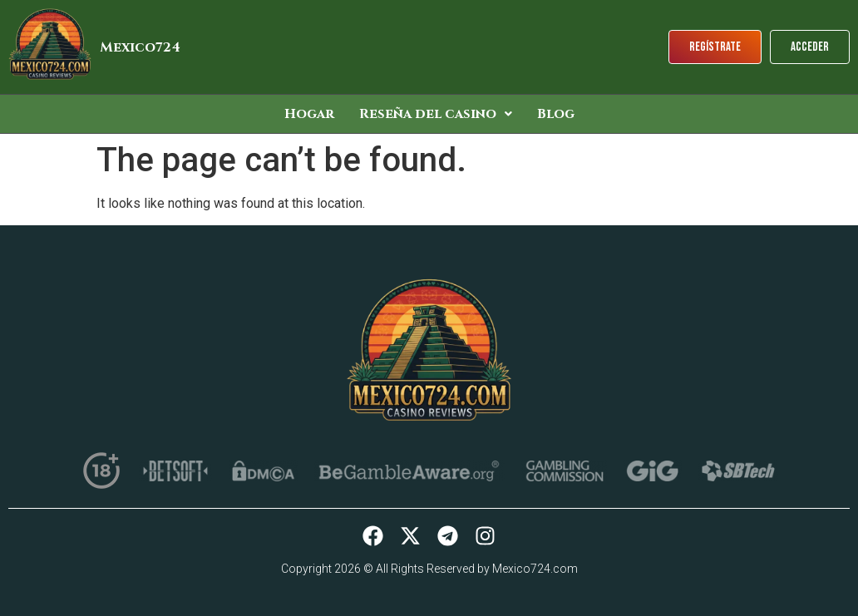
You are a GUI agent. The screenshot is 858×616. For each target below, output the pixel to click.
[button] (436, 114)
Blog (556, 114)
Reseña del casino (436, 114)
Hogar (309, 114)
